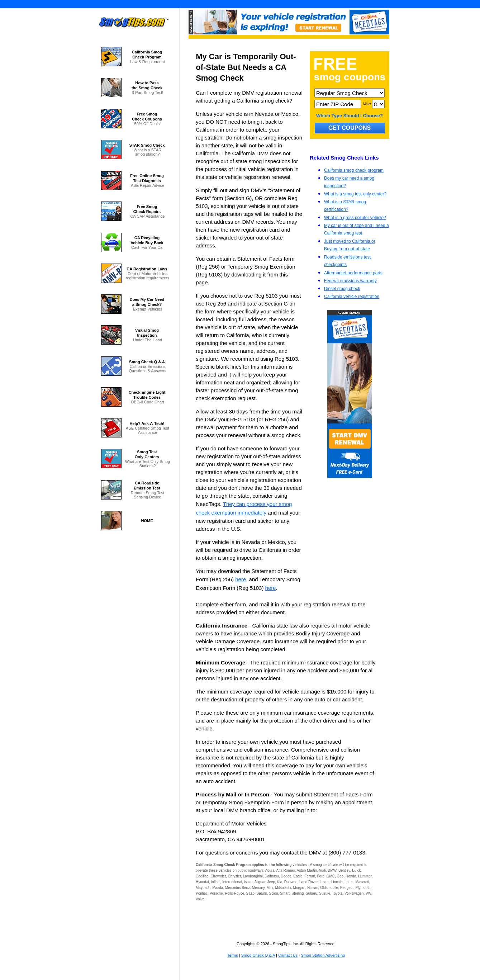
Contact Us (288, 955)
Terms (233, 955)
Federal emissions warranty (350, 281)
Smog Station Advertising (323, 955)
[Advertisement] (350, 530)
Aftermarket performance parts (353, 273)
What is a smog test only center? (355, 194)
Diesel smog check (342, 289)
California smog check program (354, 170)
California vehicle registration (352, 297)
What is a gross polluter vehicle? (355, 218)
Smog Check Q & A (258, 955)
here (241, 579)
